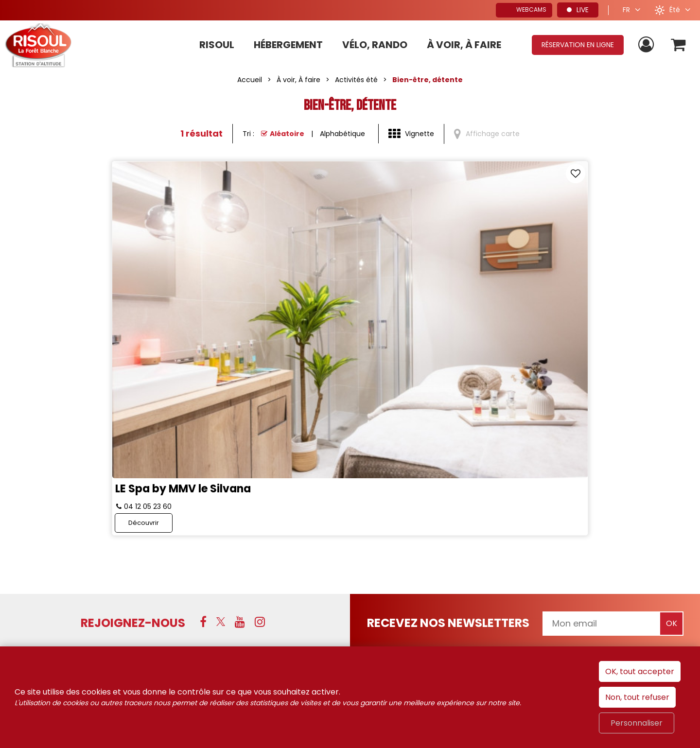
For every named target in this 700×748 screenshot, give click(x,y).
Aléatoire (287, 134)
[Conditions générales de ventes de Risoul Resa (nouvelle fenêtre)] (319, 582)
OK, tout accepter (640, 671)
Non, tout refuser (637, 697)
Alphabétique (342, 134)
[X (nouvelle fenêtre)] (221, 458)
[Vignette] (411, 134)
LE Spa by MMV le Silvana (311, 318)
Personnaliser (637, 723)
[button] (677, 45)
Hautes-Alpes (626, 515)
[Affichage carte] (487, 134)
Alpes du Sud (557, 515)
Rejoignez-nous (133, 459)
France (501, 515)
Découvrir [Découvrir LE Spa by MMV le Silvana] (272, 358)
